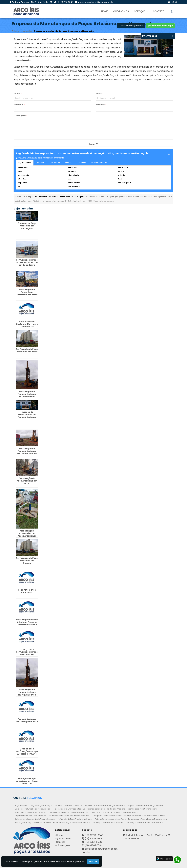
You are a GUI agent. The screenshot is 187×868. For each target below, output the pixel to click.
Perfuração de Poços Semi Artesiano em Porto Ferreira (27, 293)
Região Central (25, 163)
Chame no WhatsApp (160, 26)
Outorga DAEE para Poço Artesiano (107, 816)
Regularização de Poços (41, 806)
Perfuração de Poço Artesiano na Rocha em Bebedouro (27, 262)
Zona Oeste (55, 163)
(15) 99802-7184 (93, 846)
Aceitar (93, 861)
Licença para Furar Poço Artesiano (70, 809)
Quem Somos (121, 11)
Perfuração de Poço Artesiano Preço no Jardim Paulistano (27, 622)
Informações (63, 846)
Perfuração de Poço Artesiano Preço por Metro (148, 819)
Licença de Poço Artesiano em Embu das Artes (27, 781)
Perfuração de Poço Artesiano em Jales (27, 350)
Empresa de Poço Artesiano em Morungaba (27, 226)
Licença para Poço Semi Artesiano (143, 809)
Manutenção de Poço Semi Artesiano (31, 812)
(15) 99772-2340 (65, 2)
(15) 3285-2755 (93, 839)
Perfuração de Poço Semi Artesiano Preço (33, 823)
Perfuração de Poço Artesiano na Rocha (75, 819)
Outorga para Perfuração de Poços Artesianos (35, 819)
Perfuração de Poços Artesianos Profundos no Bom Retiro (27, 452)
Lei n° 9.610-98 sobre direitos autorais (98, 201)
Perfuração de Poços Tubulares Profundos (145, 823)
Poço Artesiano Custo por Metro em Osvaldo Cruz (27, 324)
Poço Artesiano (21, 806)
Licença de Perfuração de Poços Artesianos (34, 809)
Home (105, 11)
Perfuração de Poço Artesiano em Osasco (27, 561)
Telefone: (19, 105)
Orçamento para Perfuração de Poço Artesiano (69, 816)
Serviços (141, 11)
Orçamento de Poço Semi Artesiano (30, 816)
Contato (159, 11)
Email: (99, 94)
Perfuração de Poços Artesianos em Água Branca (27, 692)
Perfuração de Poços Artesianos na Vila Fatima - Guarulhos (27, 396)
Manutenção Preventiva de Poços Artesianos (69, 812)
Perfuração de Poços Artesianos (68, 806)
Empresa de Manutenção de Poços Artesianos (105, 806)
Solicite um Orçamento (131, 26)
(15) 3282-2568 (93, 842)
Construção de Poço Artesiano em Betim (27, 481)
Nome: (18, 94)
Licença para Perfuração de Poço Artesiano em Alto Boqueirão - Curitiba (27, 754)
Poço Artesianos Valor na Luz (27, 591)
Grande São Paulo (99, 163)
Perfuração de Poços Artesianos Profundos (72, 823)
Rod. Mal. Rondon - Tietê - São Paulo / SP (32, 2)
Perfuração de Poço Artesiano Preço (110, 819)
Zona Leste (82, 163)
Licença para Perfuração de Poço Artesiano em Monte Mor (27, 653)
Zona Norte (41, 163)
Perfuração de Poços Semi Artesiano (108, 823)
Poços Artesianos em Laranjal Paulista (27, 720)
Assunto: (101, 105)
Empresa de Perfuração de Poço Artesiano (146, 806)
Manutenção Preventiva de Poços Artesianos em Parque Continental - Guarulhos (27, 537)
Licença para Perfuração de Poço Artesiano (106, 809)
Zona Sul (69, 163)
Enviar (94, 144)
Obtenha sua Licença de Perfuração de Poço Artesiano (115, 812)
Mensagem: (20, 116)
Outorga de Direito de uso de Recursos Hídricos (145, 816)
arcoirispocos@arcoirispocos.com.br (95, 2)
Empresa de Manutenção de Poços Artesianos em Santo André (27, 416)
